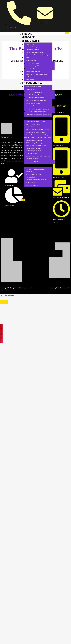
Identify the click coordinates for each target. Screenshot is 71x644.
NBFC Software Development (37, 112)
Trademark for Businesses (36, 162)
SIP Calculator (31, 80)
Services (31, 41)
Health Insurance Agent (33, 124)
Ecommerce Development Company (37, 55)
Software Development (33, 47)
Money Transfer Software (36, 98)
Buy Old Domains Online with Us (36, 145)
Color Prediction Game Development (37, 74)
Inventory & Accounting (33, 103)
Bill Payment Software (35, 92)
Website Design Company (34, 143)
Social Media (32, 69)
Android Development (33, 50)
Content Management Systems (36, 52)
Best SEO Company (35, 63)
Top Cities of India (32, 153)
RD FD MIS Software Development (39, 109)
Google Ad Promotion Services (36, 132)
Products (32, 83)
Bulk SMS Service (32, 77)
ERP (28, 58)
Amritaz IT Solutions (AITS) (63, 288)
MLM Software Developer (34, 86)
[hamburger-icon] (67, 33)
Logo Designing (31, 182)
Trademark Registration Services (36, 180)
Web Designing (31, 44)
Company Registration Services (36, 169)
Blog (27, 118)
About (29, 37)
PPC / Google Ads (34, 66)
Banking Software (32, 106)
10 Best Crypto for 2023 (33, 151)
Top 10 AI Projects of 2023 (34, 148)
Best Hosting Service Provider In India (38, 130)
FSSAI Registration (32, 172)
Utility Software (31, 89)
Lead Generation (31, 60)
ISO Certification (31, 177)
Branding (32, 166)
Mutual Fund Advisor (33, 127)
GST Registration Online (34, 174)
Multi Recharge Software (36, 95)
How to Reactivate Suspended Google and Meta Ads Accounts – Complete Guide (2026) (38, 136)
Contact (31, 192)
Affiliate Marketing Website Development (38, 115)
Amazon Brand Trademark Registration (38, 156)
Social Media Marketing (33, 72)
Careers (31, 188)
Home (27, 34)
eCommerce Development (34, 140)
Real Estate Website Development (37, 101)
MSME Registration (32, 185)
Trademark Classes (32, 159)
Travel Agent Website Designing (36, 122)
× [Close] (4, 302)
